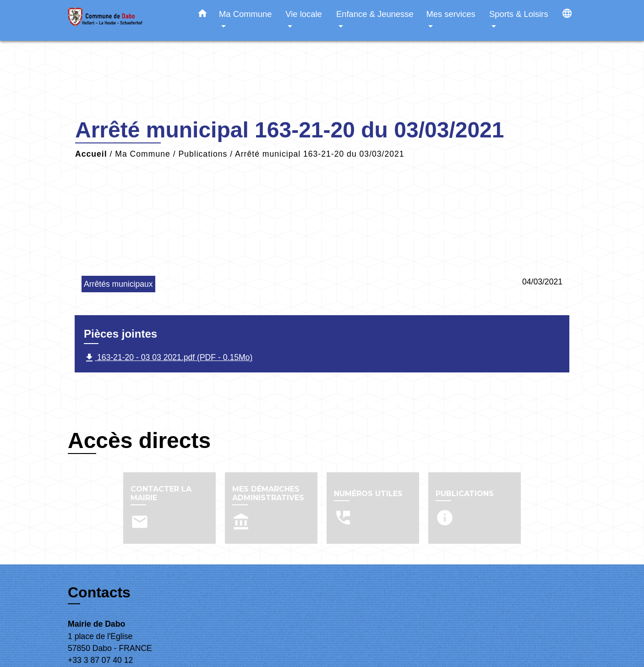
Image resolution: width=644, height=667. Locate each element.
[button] (202, 15)
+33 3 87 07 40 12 (100, 660)
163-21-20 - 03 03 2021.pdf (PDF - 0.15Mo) (168, 358)
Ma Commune (143, 154)
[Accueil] (125, 20)
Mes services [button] (450, 14)
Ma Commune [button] (246, 14)
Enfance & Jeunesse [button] (375, 14)
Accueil (91, 154)
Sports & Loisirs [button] (519, 14)
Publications (203, 154)
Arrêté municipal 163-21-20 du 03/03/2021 (320, 154)
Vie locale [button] (303, 14)
